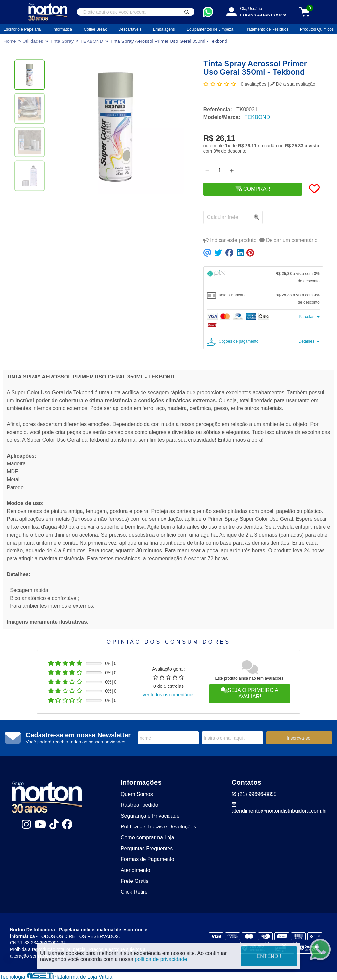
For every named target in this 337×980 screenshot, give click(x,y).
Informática (62, 29)
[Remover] (207, 171)
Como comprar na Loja (148, 838)
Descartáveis (130, 29)
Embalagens (164, 29)
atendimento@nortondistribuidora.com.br (279, 808)
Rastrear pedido (140, 805)
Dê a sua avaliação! (293, 84)
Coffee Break (95, 29)
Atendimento (136, 870)
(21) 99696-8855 (254, 794)
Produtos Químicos (317, 29)
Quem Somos (137, 794)
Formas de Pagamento (148, 859)
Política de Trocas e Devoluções (158, 827)
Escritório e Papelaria (22, 29)
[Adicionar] (232, 171)
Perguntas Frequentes (147, 848)
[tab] (263, 277)
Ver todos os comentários (168, 695)
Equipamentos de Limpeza (210, 29)
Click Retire (134, 892)
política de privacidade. (162, 959)
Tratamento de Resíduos (267, 29)
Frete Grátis (135, 881)
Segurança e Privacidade (150, 816)
